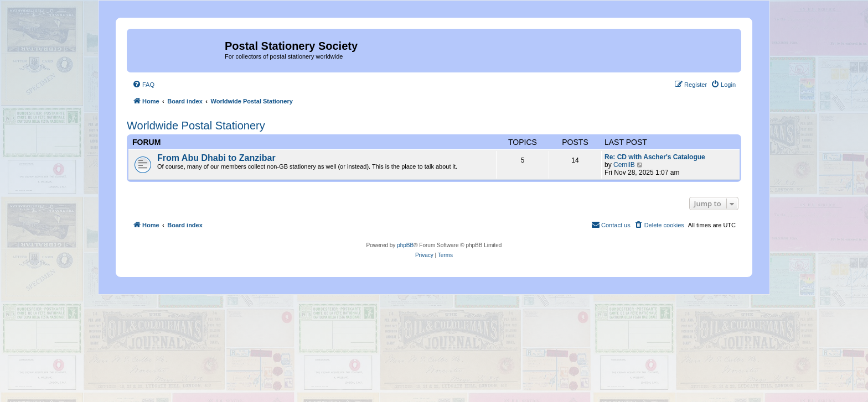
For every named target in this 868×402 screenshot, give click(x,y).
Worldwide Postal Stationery (196, 126)
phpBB (405, 245)
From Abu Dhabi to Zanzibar (216, 158)
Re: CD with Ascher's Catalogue (655, 157)
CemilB (624, 165)
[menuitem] (143, 85)
